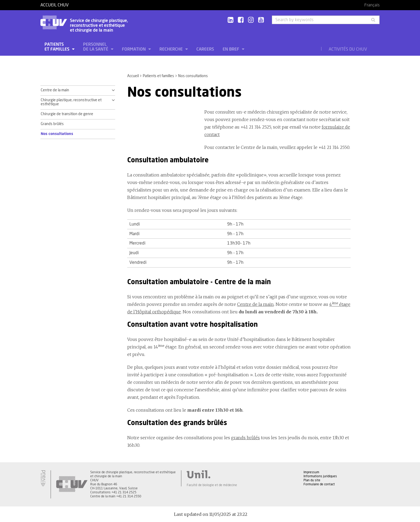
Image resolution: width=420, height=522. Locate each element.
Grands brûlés (52, 124)
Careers (205, 49)
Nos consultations (57, 134)
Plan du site (312, 480)
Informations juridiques (320, 476)
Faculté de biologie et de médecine (212, 485)
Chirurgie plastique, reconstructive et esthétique (71, 102)
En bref (231, 49)
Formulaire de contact (319, 484)
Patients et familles (57, 47)
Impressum (311, 472)
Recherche (172, 49)
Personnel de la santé (96, 47)
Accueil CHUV (55, 5)
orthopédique (166, 312)
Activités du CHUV (348, 49)
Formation (134, 49)
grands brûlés (245, 438)
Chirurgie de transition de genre (67, 114)
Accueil (133, 76)
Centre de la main (55, 90)
